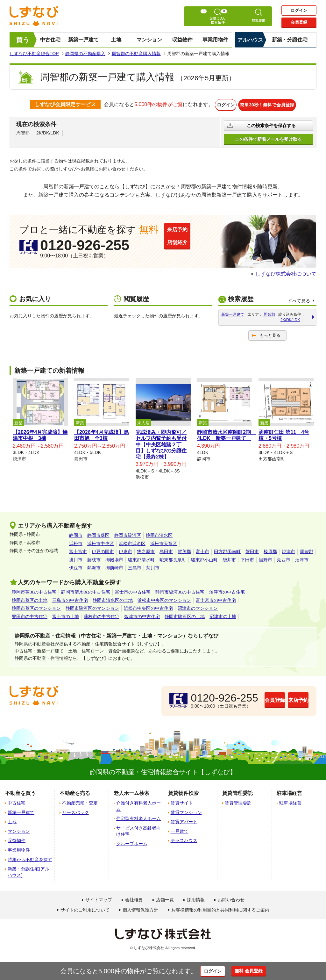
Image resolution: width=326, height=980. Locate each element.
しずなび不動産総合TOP (34, 54)
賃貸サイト (182, 802)
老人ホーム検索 (131, 792)
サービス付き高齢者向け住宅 (138, 830)
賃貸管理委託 (238, 802)
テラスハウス (184, 839)
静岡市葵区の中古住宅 (34, 591)
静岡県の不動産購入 (85, 54)
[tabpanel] (40, 419)
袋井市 (229, 558)
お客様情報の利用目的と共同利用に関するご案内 (220, 909)
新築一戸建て (83, 40)
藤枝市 (94, 558)
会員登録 (299, 23)
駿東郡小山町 (204, 558)
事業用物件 (215, 40)
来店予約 (191, 230)
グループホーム (132, 842)
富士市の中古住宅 (133, 591)
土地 (116, 40)
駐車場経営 (290, 802)
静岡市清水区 (159, 534)
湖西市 (284, 558)
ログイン (299, 10)
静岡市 (76, 534)
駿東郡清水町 (141, 558)
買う (23, 40)
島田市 (166, 550)
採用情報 (196, 898)
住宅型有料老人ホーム (138, 817)
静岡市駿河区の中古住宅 (180, 591)
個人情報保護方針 (140, 909)
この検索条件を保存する (272, 124)
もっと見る (270, 334)
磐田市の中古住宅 (30, 615)
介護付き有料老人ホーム (138, 805)
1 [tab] (163, 484)
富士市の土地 (66, 615)
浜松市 (76, 542)
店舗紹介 (191, 248)
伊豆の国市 (103, 550)
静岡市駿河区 (128, 534)
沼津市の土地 (223, 615)
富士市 (202, 550)
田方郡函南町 (227, 550)
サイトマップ (99, 898)
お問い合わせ (231, 898)
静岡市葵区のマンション (36, 607)
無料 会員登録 (256, 971)
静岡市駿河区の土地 (185, 615)
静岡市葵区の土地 (30, 599)
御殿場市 (114, 558)
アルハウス (250, 40)
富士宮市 (78, 550)
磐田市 (252, 550)
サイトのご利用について (85, 909)
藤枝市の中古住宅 (102, 615)
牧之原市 (146, 550)
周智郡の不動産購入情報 (136, 54)
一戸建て (180, 830)
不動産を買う (20, 792)
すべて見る (299, 299)
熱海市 (94, 566)
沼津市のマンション (198, 607)
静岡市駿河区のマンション (92, 607)
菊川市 (153, 566)
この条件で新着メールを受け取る (269, 138)
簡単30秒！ (272, 104)
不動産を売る (75, 792)
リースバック (75, 811)
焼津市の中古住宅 (142, 615)
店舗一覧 (165, 898)
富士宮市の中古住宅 (216, 599)
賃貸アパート (184, 820)
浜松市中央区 (101, 542)
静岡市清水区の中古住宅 (86, 591)
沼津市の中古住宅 (227, 591)
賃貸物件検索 (183, 792)
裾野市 (266, 558)
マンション (149, 40)
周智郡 (307, 550)
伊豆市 (76, 566)
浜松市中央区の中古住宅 (148, 607)
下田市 (247, 558)
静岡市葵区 (98, 534)
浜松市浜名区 (132, 542)
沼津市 (302, 558)
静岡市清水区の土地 (113, 599)
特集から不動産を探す (30, 858)
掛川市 (76, 558)
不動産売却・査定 (80, 802)
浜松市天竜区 (164, 542)
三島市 (135, 566)
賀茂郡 (184, 550)
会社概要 (134, 898)
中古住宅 (50, 40)
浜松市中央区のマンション (164, 599)
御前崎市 (114, 566)
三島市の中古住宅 (70, 599)
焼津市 (288, 550)
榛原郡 (270, 550)
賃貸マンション (186, 811)
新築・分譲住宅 (290, 40)
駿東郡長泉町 (173, 558)
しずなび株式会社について (286, 273)
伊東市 (125, 550)
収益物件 (182, 40)
